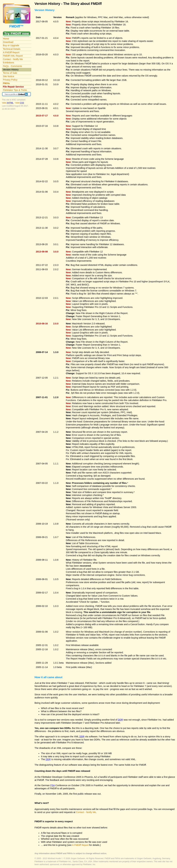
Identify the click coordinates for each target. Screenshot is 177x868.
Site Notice (9, 76)
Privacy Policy (10, 80)
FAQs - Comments (13, 66)
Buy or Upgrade (11, 45)
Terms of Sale (10, 73)
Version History (11, 70)
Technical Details (12, 49)
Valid (8, 103)
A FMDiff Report (11, 52)
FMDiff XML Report (13, 56)
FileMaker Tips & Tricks (15, 90)
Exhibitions (9, 63)
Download (8, 42)
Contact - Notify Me (13, 59)
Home (6, 39)
